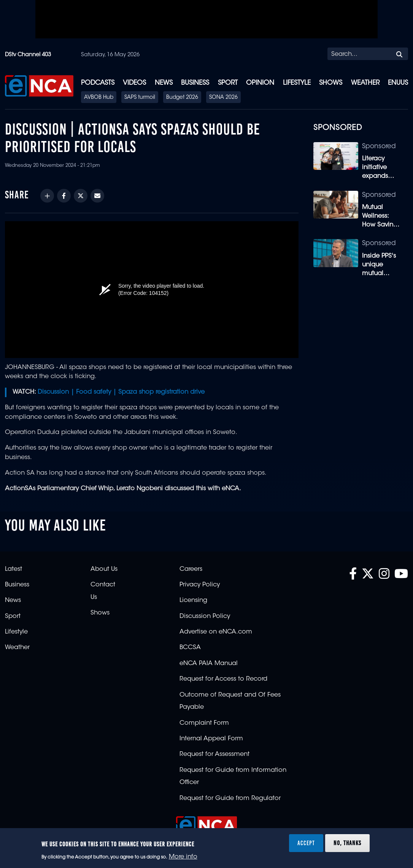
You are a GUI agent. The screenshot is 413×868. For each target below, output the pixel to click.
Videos (134, 83)
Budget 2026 (182, 98)
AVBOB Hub (99, 98)
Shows (331, 83)
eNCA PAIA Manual (209, 664)
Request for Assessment (214, 754)
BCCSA (190, 648)
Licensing (193, 600)
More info (183, 857)
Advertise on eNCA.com (216, 632)
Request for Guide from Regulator (230, 798)
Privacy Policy (200, 585)
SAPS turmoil (140, 98)
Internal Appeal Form (211, 739)
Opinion (260, 83)
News (164, 83)
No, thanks (347, 843)
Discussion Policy (205, 616)
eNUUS (398, 83)
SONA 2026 (223, 98)
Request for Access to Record (223, 679)
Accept (306, 843)
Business (195, 83)
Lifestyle (297, 83)
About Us (104, 569)
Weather (365, 83)
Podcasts (98, 83)
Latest (14, 569)
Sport (228, 83)
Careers (191, 569)
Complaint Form (204, 723)
